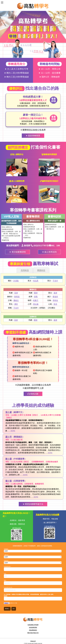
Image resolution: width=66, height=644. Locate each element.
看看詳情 (54, 100)
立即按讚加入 (50, 526)
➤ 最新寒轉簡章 (33, 136)
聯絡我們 (34, 641)
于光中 (55, 281)
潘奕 (16, 304)
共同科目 (25, 270)
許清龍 (16, 281)
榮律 (36, 293)
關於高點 (30, 633)
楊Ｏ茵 (9, 481)
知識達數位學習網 (33, 625)
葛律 (55, 293)
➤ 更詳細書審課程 (18, 252)
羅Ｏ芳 (9, 437)
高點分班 (36, 633)
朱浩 (55, 304)
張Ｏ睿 (9, 412)
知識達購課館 (33, 627)
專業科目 (41, 270)
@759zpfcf (17, 528)
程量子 (36, 300)
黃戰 (36, 297)
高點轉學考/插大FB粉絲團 (47, 515)
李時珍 (55, 300)
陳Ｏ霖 (9, 459)
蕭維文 (16, 300)
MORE (13, 431)
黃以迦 (36, 304)
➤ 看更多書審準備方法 (33, 504)
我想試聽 (33, 394)
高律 (16, 293)
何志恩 (36, 281)
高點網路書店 (33, 630)
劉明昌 (17, 297)
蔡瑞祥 (55, 297)
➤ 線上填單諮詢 (49, 252)
